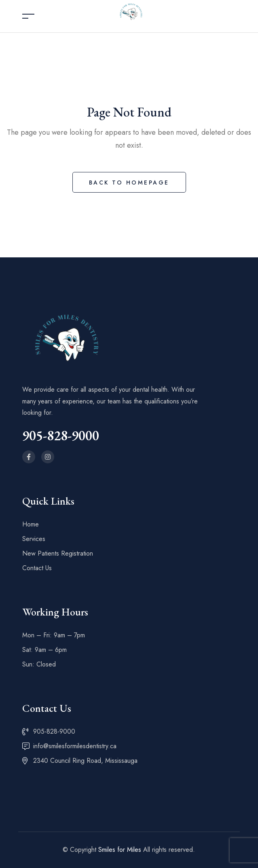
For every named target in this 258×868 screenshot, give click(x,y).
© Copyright (80, 850)
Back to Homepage (129, 183)
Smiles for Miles (120, 850)
